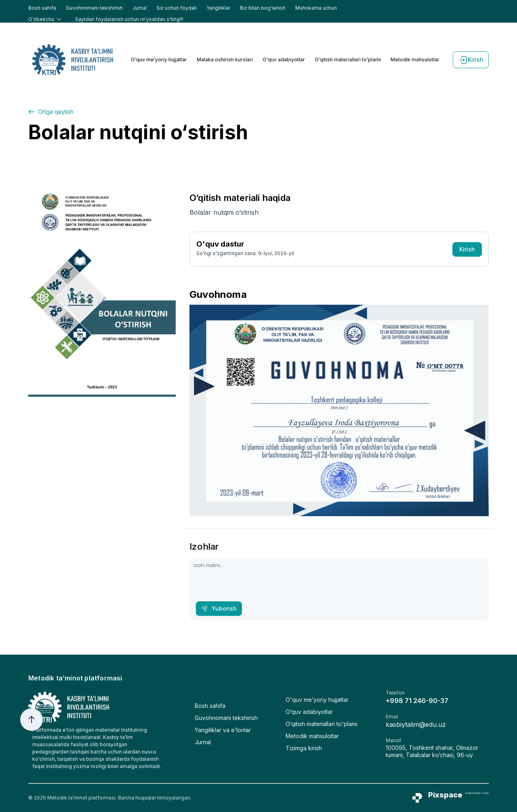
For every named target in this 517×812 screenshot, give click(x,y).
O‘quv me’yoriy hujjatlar (159, 60)
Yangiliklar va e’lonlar (223, 730)
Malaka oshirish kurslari (225, 60)
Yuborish (219, 608)
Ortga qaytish (51, 112)
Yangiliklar (218, 8)
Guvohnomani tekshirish (94, 8)
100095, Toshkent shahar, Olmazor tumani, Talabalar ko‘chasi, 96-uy (432, 751)
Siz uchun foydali (177, 8)
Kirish (471, 60)
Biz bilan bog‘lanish (263, 8)
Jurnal (140, 8)
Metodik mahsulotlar (415, 60)
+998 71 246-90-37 (417, 701)
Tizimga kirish (304, 748)
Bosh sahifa (42, 8)
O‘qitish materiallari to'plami (322, 724)
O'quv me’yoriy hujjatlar (317, 700)
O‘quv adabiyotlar (284, 60)
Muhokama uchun (316, 8)
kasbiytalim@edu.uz (416, 724)
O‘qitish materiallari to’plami (348, 60)
